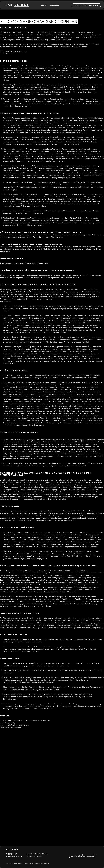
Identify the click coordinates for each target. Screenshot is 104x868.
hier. (48, 263)
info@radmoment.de (13, 728)
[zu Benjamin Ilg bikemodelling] (86, 5)
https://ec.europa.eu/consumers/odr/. (17, 649)
